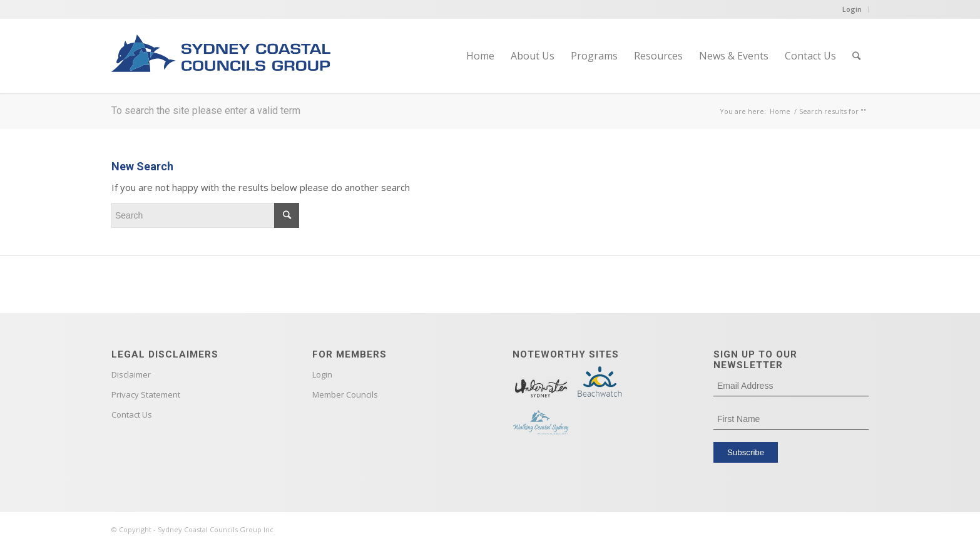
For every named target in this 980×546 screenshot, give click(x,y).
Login (852, 9)
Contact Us (132, 415)
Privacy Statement (146, 394)
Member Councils (345, 394)
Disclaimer (131, 374)
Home (780, 111)
